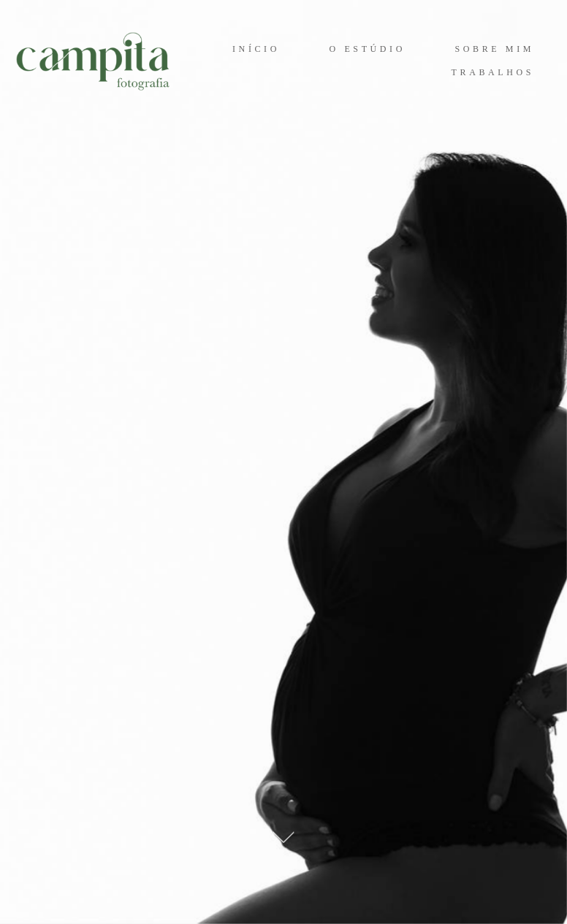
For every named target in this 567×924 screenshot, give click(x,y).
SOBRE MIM (495, 49)
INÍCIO (256, 49)
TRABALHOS (493, 72)
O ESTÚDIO (368, 49)
